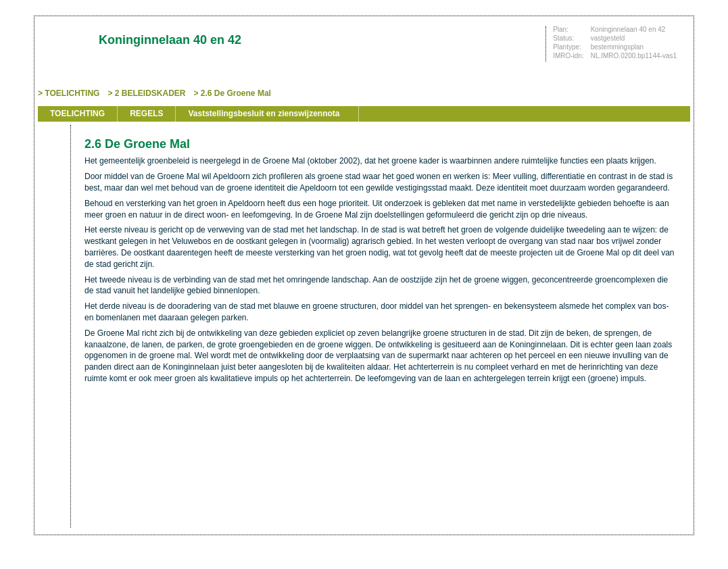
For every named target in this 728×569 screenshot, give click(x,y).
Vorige (53, 191)
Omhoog (53, 231)
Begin (53, 170)
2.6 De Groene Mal (236, 93)
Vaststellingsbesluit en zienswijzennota (264, 114)
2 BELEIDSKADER (150, 93)
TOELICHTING (72, 93)
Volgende (53, 211)
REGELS (146, 114)
